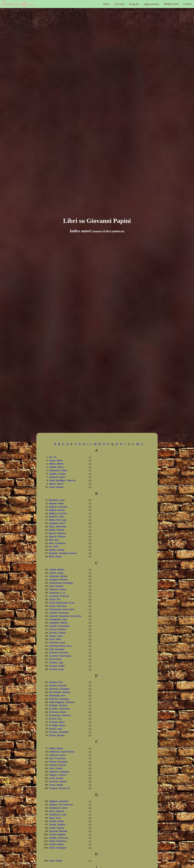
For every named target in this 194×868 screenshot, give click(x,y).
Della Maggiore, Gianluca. (62, 702)
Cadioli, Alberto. (57, 570)
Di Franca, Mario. (58, 712)
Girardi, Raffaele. (58, 834)
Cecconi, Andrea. (58, 629)
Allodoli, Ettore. (57, 467)
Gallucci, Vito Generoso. (61, 804)
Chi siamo (119, 4)
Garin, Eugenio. (57, 811)
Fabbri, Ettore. (56, 748)
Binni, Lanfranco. (58, 543)
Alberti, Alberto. (57, 464)
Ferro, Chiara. (56, 768)
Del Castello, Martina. (60, 692)
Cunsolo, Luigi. (56, 669)
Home (106, 4)
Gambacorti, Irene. (58, 808)
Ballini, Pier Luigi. (58, 520)
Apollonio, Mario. (57, 477)
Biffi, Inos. (54, 540)
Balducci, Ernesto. (58, 513)
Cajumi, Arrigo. (56, 573)
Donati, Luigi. (56, 729)
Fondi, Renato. (56, 778)
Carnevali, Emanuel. (59, 596)
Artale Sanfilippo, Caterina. (62, 480)
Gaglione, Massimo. (59, 801)
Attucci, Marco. (56, 484)
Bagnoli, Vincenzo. (58, 507)
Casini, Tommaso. (58, 606)
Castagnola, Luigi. (58, 619)
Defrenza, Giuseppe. (59, 689)
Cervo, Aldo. (55, 639)
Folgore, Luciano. (58, 775)
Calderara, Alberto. (58, 576)
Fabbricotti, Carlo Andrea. (62, 752)
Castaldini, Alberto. (58, 623)
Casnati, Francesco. (59, 613)
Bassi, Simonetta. (58, 527)
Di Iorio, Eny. (55, 719)
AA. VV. (53, 457)
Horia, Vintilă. (56, 861)
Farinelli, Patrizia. (58, 765)
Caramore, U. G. (57, 593)
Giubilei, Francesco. (59, 838)
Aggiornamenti (151, 4)
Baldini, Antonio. (57, 510)
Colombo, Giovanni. (59, 652)
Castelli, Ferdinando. (59, 626)
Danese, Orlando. (58, 685)
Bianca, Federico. (58, 533)
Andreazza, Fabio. (58, 470)
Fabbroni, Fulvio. (57, 755)
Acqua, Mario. (56, 460)
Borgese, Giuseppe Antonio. (63, 553)
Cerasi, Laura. (56, 636)
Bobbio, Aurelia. (57, 550)
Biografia (134, 4)
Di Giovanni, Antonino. (60, 715)
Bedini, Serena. (57, 530)
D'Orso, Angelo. (57, 735)
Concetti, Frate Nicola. (60, 656)
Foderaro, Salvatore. (59, 772)
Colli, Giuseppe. (57, 649)
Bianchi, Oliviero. (58, 537)
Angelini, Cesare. (58, 474)
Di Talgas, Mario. (57, 725)
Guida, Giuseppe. (58, 848)
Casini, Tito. (55, 599)
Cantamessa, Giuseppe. (61, 583)
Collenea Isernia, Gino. (61, 646)
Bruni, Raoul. (56, 556)
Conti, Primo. (56, 659)
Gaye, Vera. (55, 818)
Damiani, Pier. (56, 682)
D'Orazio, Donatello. (59, 732)
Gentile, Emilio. (57, 821)
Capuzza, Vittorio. (58, 589)
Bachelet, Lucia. (57, 500)
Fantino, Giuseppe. (59, 762)
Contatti (188, 4)
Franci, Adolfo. (56, 785)
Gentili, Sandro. (57, 828)
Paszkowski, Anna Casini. (62, 609)
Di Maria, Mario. (57, 722)
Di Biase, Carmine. (58, 705)
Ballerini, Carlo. (57, 517)
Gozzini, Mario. (57, 844)
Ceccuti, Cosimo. (58, 633)
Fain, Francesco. (57, 758)
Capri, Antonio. (56, 586)
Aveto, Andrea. (56, 487)
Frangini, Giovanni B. (60, 788)
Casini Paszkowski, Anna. (62, 603)
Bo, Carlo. (54, 546)
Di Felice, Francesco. (60, 709)
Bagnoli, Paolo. (57, 503)
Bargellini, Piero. (57, 523)
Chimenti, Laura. (57, 642)
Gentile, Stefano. (57, 824)
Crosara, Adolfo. (57, 666)
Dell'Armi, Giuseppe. (59, 699)
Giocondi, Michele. (58, 831)
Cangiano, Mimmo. (59, 579)
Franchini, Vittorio (58, 781)
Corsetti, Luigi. (56, 662)
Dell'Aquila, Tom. (57, 695)
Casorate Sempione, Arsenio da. (65, 616)
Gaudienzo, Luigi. (58, 814)
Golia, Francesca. (58, 841)
